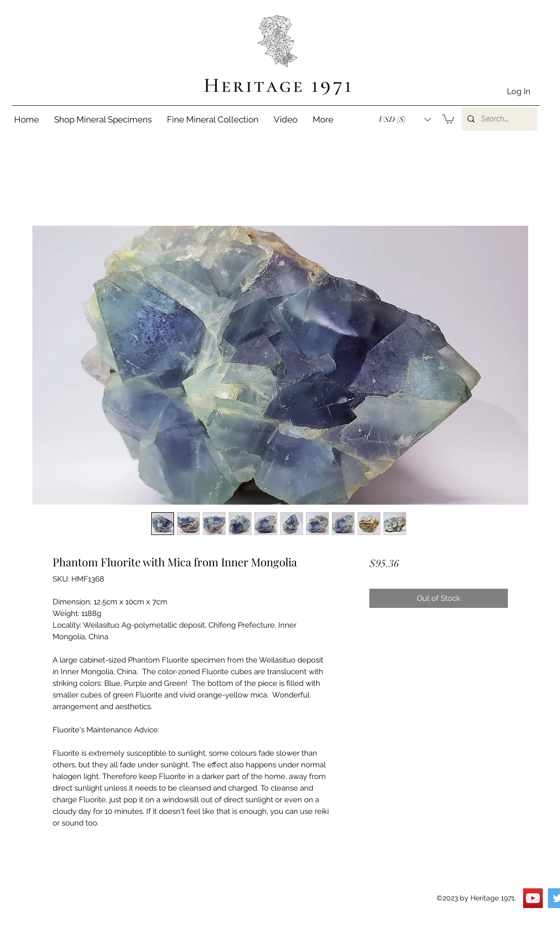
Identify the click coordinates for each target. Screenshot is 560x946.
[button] (405, 119)
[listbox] (405, 119)
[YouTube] (533, 898)
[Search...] (498, 119)
